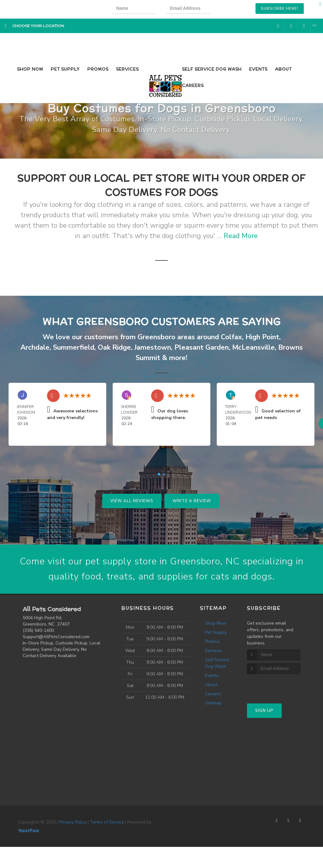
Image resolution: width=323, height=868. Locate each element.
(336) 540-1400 (38, 630)
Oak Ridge (114, 347)
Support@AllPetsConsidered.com (56, 637)
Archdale (35, 347)
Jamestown (153, 347)
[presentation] (242, 9)
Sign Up (264, 711)
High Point (262, 337)
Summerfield (74, 347)
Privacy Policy (73, 822)
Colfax (231, 337)
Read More (241, 236)
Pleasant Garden (202, 347)
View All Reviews (132, 501)
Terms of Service (107, 822)
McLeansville (253, 347)
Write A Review (192, 501)
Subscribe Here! (280, 9)
